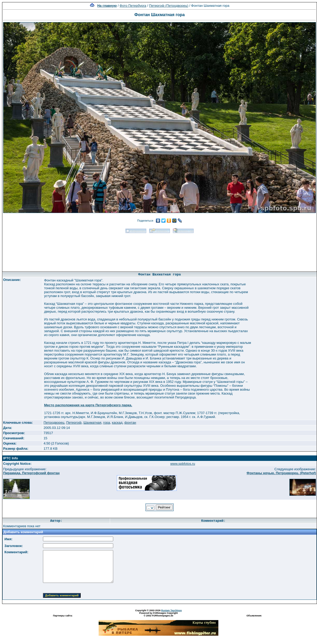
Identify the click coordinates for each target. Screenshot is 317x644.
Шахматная (92, 423)
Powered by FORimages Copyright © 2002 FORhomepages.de (158, 614)
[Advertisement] (160, 251)
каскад (117, 423)
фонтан (130, 423)
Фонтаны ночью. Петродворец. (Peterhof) (281, 473)
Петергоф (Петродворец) (169, 6)
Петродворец (54, 423)
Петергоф (74, 423)
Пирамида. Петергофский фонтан (31, 473)
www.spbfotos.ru (183, 464)
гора (107, 423)
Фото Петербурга (133, 6)
